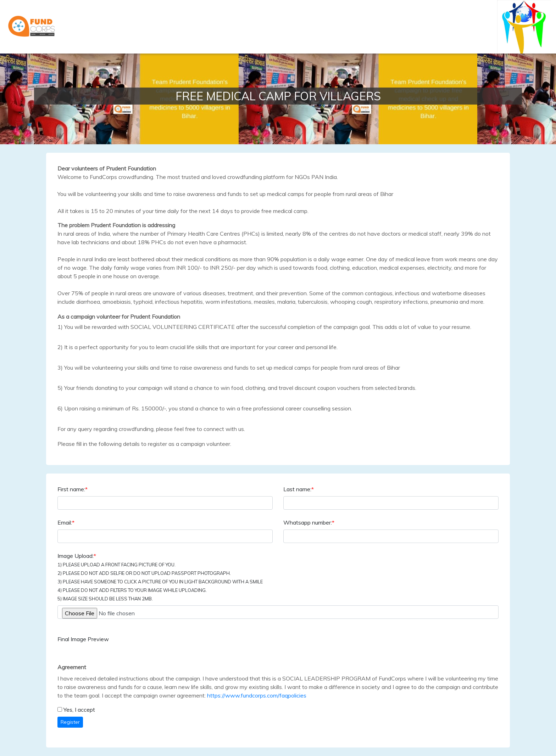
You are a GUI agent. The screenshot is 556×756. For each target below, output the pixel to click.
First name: (73, 489)
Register (70, 722)
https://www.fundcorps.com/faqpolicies (257, 695)
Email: (66, 522)
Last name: (299, 489)
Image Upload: (160, 577)
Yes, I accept (79, 710)
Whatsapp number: (309, 522)
